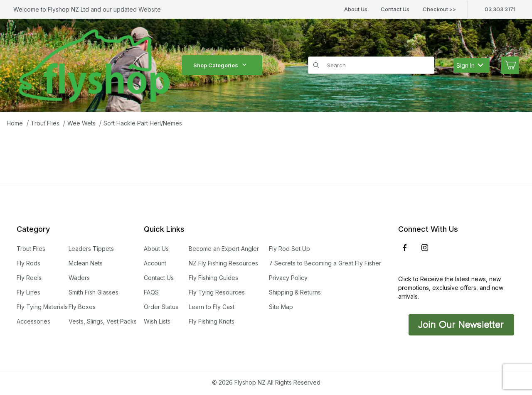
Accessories (33, 321)
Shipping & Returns (295, 292)
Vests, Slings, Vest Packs (103, 321)
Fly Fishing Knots (212, 321)
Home (15, 123)
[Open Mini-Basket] (510, 65)
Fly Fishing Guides (213, 278)
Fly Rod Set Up (289, 249)
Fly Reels (29, 278)
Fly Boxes (82, 307)
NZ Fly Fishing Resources (223, 263)
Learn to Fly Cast (212, 307)
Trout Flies (45, 123)
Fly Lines (28, 292)
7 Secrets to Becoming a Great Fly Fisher (325, 263)
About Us (356, 9)
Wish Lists (157, 321)
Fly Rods (28, 263)
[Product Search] (378, 65)
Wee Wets (81, 123)
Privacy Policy (288, 278)
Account (155, 263)
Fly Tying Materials (42, 307)
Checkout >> (439, 9)
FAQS (151, 292)
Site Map (281, 307)
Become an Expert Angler (224, 249)
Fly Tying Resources (217, 292)
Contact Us (395, 9)
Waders (79, 278)
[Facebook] (405, 248)
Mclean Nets (86, 263)
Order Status (161, 307)
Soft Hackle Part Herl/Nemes (143, 123)
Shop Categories (222, 65)
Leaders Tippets (91, 249)
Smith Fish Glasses (94, 292)
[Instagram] (425, 248)
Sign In (470, 65)
